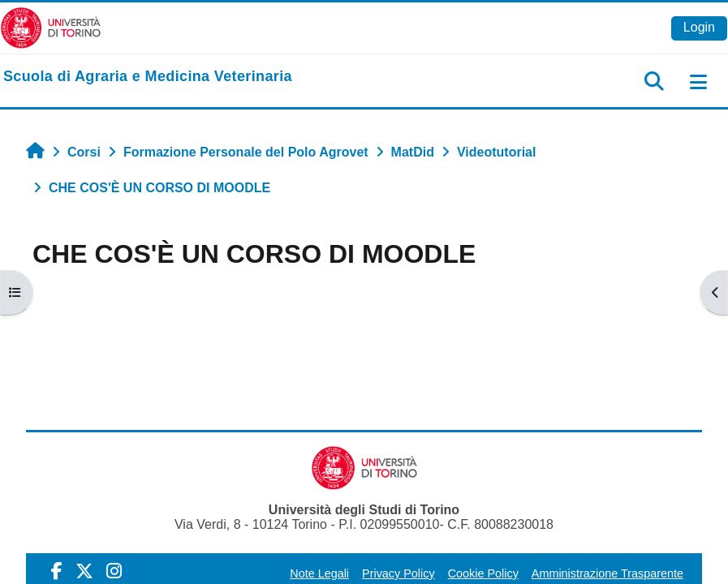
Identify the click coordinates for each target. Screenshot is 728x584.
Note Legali (319, 573)
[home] (148, 77)
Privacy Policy (398, 573)
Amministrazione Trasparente (607, 573)
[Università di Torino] (51, 27)
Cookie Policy (483, 573)
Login (699, 27)
